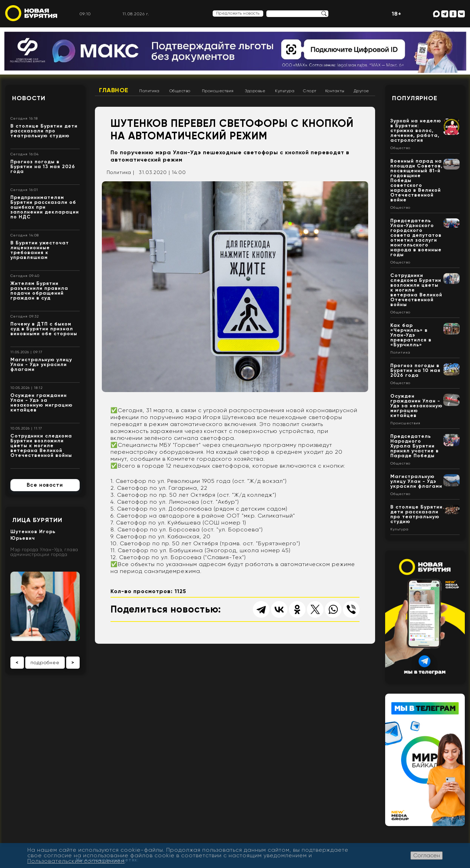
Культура (285, 91)
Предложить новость (238, 13)
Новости (29, 98)
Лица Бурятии (37, 520)
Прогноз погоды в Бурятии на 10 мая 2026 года (415, 370)
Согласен (427, 855)
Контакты (335, 91)
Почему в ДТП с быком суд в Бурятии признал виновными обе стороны (44, 329)
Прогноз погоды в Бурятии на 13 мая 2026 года (43, 167)
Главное (114, 90)
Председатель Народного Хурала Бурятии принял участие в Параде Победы (415, 446)
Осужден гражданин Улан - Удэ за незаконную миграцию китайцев (42, 403)
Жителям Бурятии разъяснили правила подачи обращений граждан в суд (39, 291)
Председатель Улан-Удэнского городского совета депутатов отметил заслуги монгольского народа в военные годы (416, 238)
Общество (180, 91)
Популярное (415, 98)
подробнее (45, 662)
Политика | (121, 172)
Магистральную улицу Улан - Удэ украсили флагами (41, 364)
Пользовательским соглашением (76, 861)
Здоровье (255, 91)
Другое (361, 91)
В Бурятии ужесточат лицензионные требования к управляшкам (40, 250)
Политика (149, 91)
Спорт (310, 91)
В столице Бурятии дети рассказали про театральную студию (44, 131)
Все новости (45, 485)
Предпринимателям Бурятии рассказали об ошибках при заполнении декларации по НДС (45, 207)
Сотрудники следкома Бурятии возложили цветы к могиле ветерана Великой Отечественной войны (41, 446)
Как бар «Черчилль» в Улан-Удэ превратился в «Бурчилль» (411, 335)
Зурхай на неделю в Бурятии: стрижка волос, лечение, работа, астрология (416, 131)
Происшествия (218, 91)
